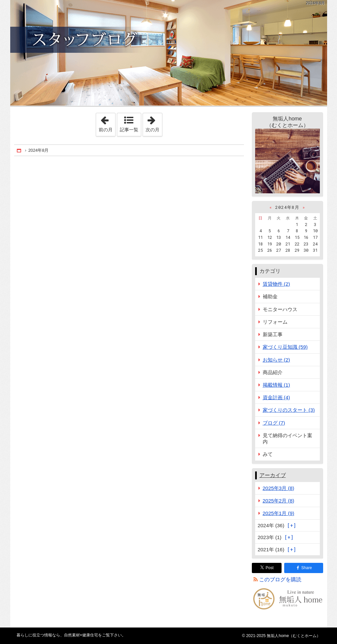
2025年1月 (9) (279, 513)
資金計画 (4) (276, 397)
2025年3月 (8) (279, 488)
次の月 (154, 123)
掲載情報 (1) (276, 385)
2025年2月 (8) (279, 501)
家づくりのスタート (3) (289, 410)
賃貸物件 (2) (276, 284)
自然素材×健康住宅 (169, 53)
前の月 (107, 123)
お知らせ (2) (276, 360)
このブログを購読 (280, 580)
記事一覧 (129, 130)
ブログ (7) (274, 423)
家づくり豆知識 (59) (285, 347)
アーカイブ (273, 475)
